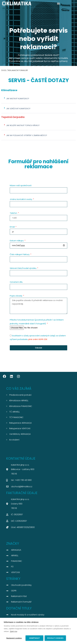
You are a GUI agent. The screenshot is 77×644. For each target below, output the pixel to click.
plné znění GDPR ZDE (38, 339)
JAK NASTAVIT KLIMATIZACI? (18, 99)
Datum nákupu (17, 241)
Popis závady (16, 296)
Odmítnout (34, 638)
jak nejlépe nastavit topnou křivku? (23, 125)
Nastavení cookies (14, 638)
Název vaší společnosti (21, 185)
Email (12, 227)
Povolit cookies (55, 638)
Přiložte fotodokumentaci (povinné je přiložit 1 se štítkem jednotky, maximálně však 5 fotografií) (37, 322)
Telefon (14, 213)
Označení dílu (16, 282)
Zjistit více (14, 631)
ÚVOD (4, 70)
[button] (58, 3)
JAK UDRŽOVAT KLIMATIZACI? (18, 109)
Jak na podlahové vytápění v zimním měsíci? (27, 135)
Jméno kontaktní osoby (21, 199)
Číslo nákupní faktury (20, 254)
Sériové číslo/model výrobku (23, 268)
